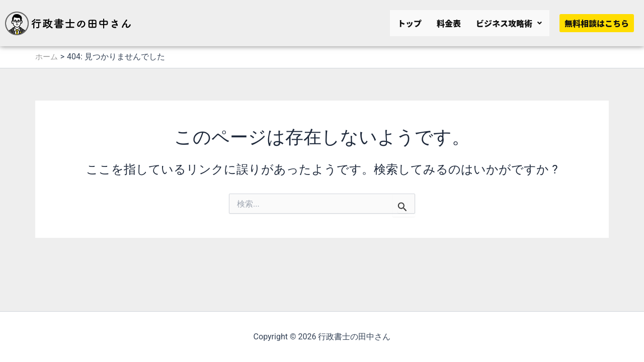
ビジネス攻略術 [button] (509, 23)
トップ (410, 23)
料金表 (449, 23)
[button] (509, 23)
